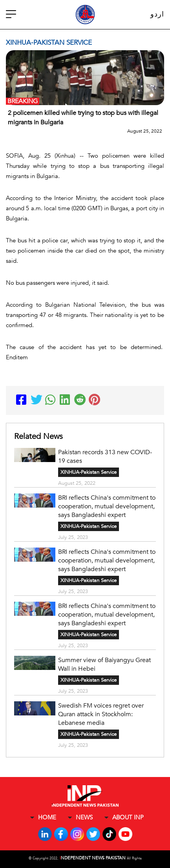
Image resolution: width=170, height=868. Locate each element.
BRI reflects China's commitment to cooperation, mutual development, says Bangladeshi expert (107, 506)
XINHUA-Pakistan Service (89, 472)
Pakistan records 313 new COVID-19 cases (105, 457)
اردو (157, 14)
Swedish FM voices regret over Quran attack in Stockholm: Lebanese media (101, 714)
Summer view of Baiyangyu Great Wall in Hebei (104, 664)
